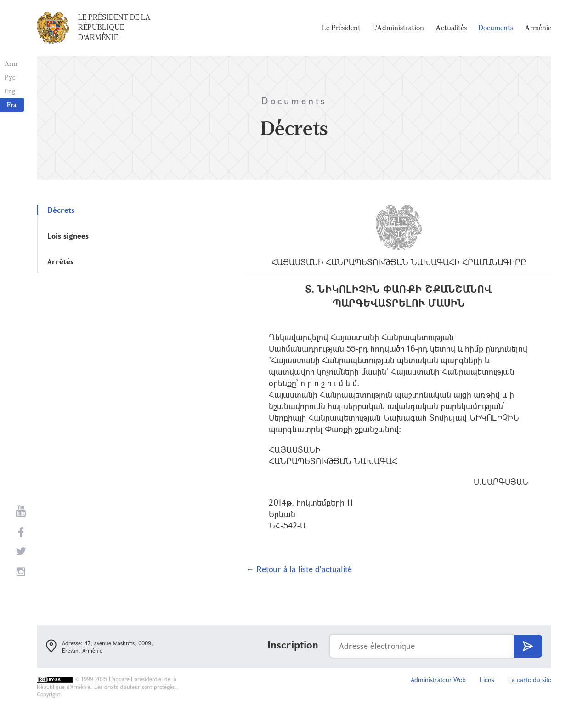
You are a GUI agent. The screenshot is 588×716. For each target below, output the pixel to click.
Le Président (341, 28)
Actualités (451, 28)
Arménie (538, 28)
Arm (11, 63)
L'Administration (398, 28)
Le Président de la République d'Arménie (114, 27)
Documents (496, 28)
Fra (12, 105)
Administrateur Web (438, 679)
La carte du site (530, 679)
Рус (10, 77)
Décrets (61, 210)
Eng (10, 91)
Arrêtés (60, 261)
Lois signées (68, 236)
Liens (487, 679)
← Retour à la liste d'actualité (299, 569)
